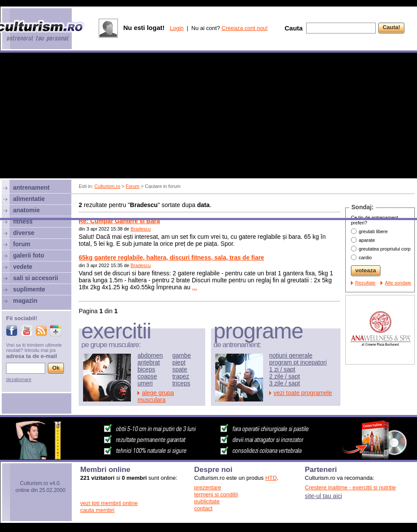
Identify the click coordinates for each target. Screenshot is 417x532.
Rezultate (365, 283)
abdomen (150, 355)
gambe (182, 355)
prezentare (208, 487)
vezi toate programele (303, 393)
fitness (23, 221)
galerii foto (29, 255)
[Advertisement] (82, 136)
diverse (24, 233)
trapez (181, 376)
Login (177, 28)
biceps (146, 369)
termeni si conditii (216, 494)
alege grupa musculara (156, 396)
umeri (145, 383)
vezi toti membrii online (109, 503)
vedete (23, 267)
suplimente (29, 289)
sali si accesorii (36, 278)
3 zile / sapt (285, 383)
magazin (25, 301)
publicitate (207, 501)
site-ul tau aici (324, 496)
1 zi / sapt (282, 369)
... (195, 287)
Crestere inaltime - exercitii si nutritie (350, 487)
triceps (181, 383)
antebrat (148, 362)
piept (179, 362)
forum (22, 244)
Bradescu (140, 229)
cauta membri (98, 510)
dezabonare (19, 379)
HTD (271, 478)
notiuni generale (291, 355)
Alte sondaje (398, 283)
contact (203, 508)
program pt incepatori (298, 362)
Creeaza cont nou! (245, 28)
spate (180, 369)
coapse (147, 376)
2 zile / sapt (285, 376)
